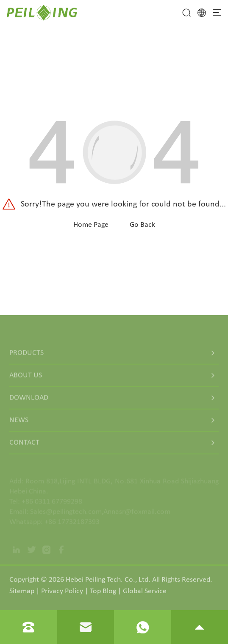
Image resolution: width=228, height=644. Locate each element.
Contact (24, 445)
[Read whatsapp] (143, 627)
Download (29, 400)
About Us (26, 378)
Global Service (145, 593)
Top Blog (103, 593)
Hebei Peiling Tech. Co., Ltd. (108, 582)
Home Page (91, 225)
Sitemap (22, 593)
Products (26, 356)
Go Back (142, 225)
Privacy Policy (62, 593)
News (19, 423)
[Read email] (86, 627)
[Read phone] (28, 627)
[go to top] (199, 627)
